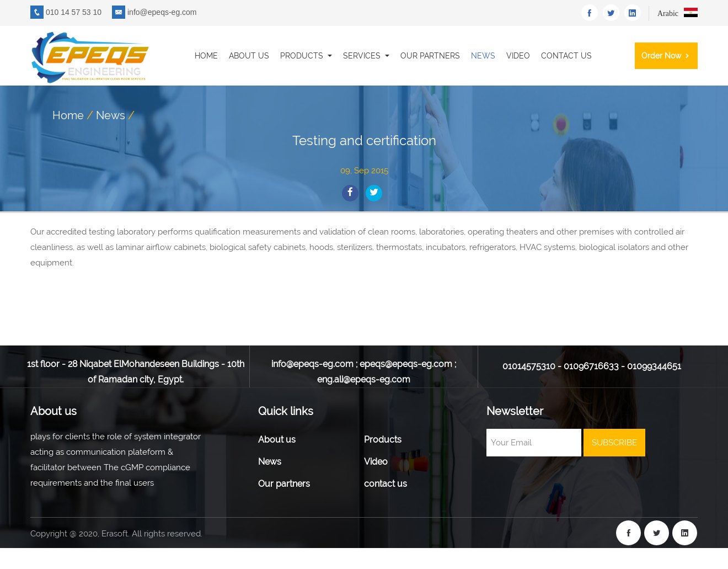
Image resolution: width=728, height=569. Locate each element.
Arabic (678, 14)
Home (206, 56)
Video (518, 56)
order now (666, 56)
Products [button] (303, 56)
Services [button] (363, 56)
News (483, 56)
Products (383, 440)
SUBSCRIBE (614, 443)
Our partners (430, 56)
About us (249, 56)
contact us (566, 56)
